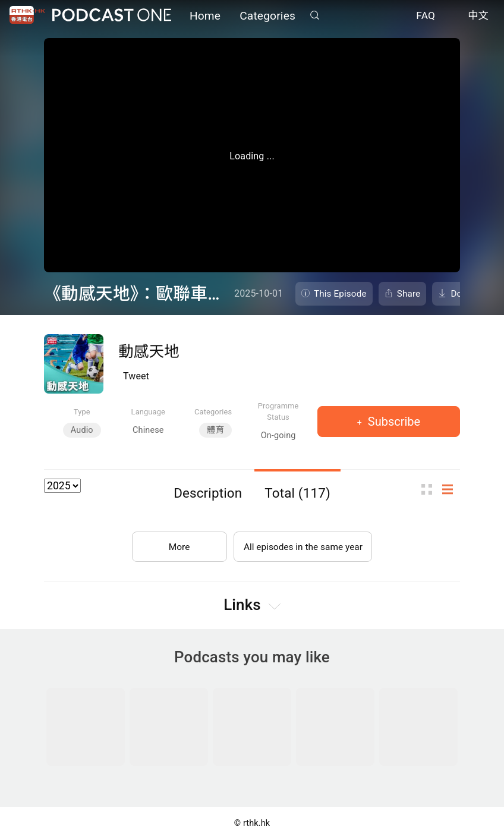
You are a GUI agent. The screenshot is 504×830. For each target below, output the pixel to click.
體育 (215, 430)
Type (82, 412)
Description (208, 493)
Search (314, 16)
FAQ (426, 17)
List (451, 489)
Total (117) (297, 493)
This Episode (340, 294)
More (177, 544)
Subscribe (393, 422)
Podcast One (112, 16)
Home (205, 16)
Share (409, 294)
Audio (82, 430)
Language (148, 412)
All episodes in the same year (303, 544)
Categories (267, 16)
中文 (478, 17)
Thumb (430, 489)
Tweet (136, 376)
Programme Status (278, 411)
